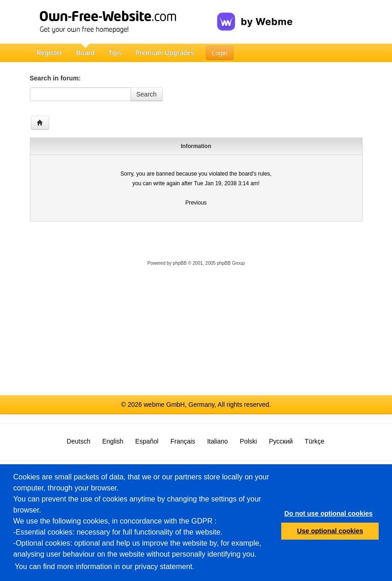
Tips (115, 53)
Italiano (218, 441)
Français (183, 441)
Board (85, 53)
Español (147, 441)
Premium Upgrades (165, 53)
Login (220, 53)
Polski (248, 441)
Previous (196, 203)
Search (147, 94)
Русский (281, 441)
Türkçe (315, 441)
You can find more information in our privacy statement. (105, 567)
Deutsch (78, 441)
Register (50, 53)
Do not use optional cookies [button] (329, 513)
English (113, 441)
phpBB (180, 263)
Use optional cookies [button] (330, 531)
